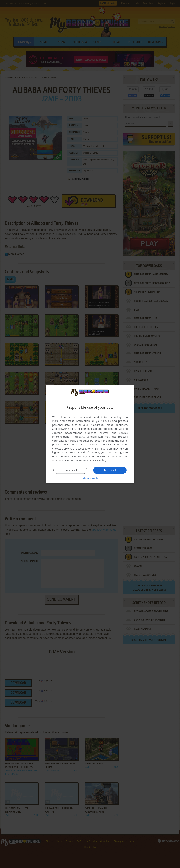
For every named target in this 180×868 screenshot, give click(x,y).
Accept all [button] (110, 470)
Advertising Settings (76, 456)
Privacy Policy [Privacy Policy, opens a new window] (98, 460)
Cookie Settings (79, 460)
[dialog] (90, 434)
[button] (90, 478)
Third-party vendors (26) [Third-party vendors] (87, 437)
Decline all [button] (70, 470)
